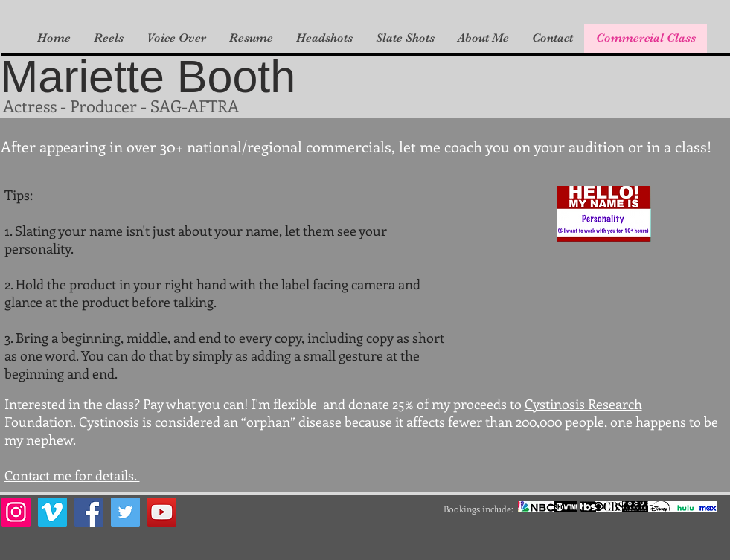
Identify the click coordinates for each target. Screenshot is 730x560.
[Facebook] (89, 512)
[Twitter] (125, 512)
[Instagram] (16, 512)
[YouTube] (162, 512)
